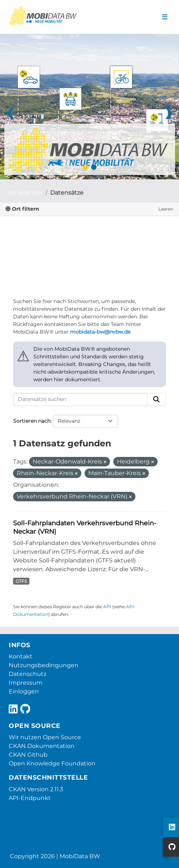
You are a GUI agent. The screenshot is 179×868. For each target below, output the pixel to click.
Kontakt (21, 656)
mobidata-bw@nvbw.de (100, 332)
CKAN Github (28, 755)
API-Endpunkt (30, 798)
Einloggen (24, 691)
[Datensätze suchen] (80, 399)
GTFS (21, 581)
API (107, 607)
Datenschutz (28, 674)
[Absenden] (156, 399)
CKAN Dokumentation (42, 746)
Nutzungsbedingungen (44, 665)
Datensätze (67, 193)
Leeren (166, 209)
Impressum (26, 683)
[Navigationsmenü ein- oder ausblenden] (165, 17)
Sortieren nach (32, 421)
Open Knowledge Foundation (52, 763)
